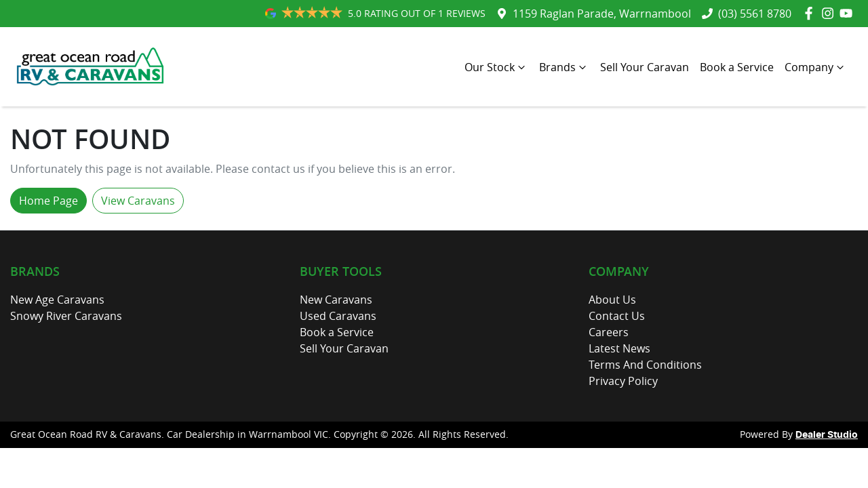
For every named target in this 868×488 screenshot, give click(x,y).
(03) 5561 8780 (755, 14)
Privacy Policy (623, 381)
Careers (609, 332)
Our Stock (496, 67)
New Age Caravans (57, 300)
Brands (564, 67)
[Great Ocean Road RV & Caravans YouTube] (849, 13)
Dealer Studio (827, 435)
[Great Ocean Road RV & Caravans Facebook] (811, 13)
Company (816, 67)
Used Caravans (338, 316)
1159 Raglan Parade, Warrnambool (602, 14)
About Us (612, 300)
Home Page (48, 201)
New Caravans (336, 300)
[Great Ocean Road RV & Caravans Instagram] (830, 13)
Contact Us (617, 316)
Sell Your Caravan (645, 67)
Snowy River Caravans (66, 316)
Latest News (619, 348)
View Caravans (138, 201)
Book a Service (737, 67)
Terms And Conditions (645, 365)
